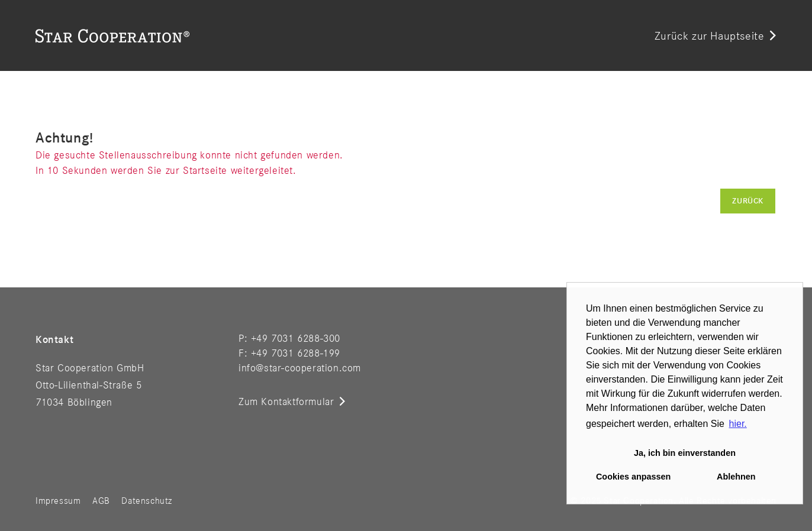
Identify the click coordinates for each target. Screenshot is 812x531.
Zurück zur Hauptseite (710, 37)
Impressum (58, 501)
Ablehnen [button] (736, 477)
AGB (101, 501)
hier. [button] (738, 424)
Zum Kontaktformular (286, 402)
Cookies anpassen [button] (633, 477)
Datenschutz (147, 501)
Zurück (748, 201)
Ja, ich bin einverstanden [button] (685, 453)
